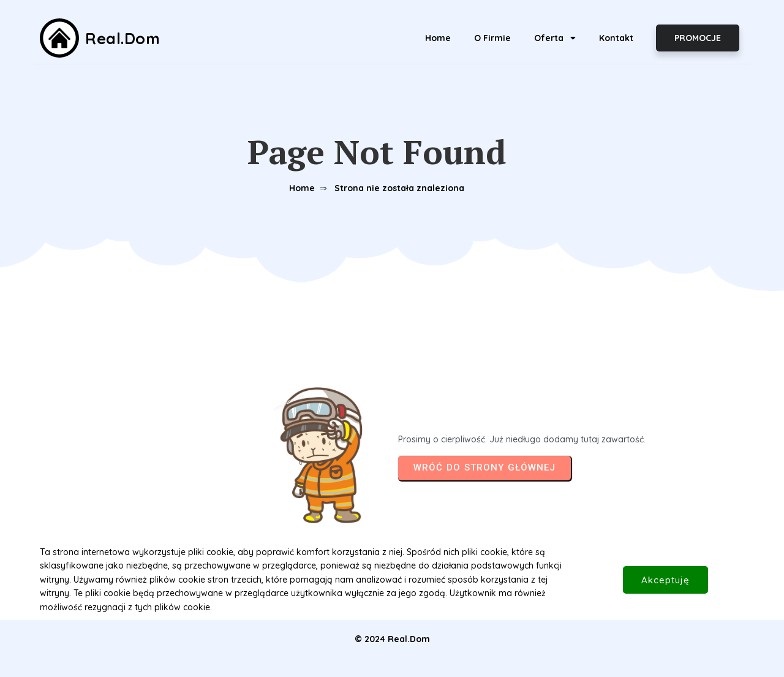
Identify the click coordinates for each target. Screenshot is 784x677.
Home (302, 188)
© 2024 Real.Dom (392, 639)
